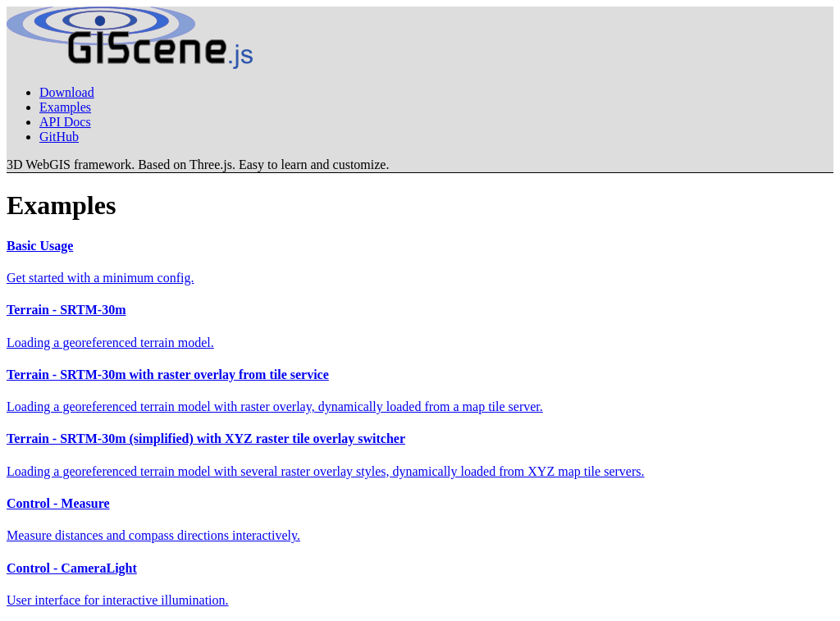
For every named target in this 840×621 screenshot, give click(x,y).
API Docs (65, 122)
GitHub (59, 137)
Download (67, 92)
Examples (65, 107)
